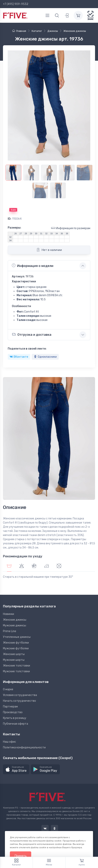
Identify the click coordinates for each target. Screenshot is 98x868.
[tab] (22, 566)
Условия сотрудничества (20, 695)
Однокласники (45, 357)
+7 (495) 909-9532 (16, 4)
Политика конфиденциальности (24, 747)
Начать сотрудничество (19, 701)
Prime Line (10, 631)
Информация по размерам (71, 228)
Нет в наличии (49, 250)
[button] (16, 769)
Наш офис (9, 742)
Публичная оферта (16, 724)
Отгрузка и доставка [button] (32, 334)
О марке (8, 689)
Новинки (8, 614)
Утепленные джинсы (17, 637)
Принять (21, 856)
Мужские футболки (16, 648)
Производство (13, 712)
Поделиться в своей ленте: (27, 349)
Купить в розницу (15, 718)
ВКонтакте (19, 357)
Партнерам (10, 707)
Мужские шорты (14, 660)
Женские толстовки (16, 666)
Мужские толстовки (16, 671)
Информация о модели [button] (33, 266)
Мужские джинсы (15, 625)
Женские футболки (16, 643)
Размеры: (14, 228)
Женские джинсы (15, 620)
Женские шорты (14, 654)
